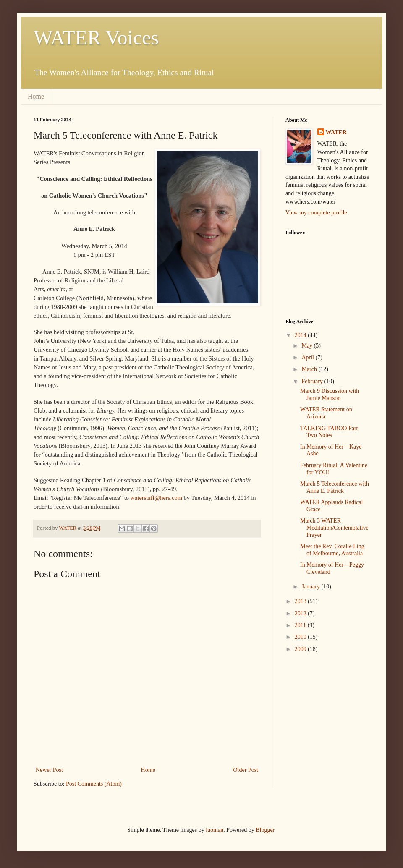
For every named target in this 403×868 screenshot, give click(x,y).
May (307, 346)
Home (36, 96)
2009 (301, 649)
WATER (336, 132)
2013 (301, 601)
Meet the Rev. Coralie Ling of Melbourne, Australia (332, 550)
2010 (301, 637)
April (308, 357)
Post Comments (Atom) (94, 784)
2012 (301, 613)
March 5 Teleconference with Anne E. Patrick (335, 487)
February (313, 381)
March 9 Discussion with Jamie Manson (330, 395)
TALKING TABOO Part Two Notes (329, 432)
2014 (301, 335)
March (310, 369)
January (311, 587)
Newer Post (49, 770)
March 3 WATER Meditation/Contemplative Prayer (334, 528)
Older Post (246, 770)
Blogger (265, 830)
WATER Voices (96, 38)
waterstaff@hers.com (156, 498)
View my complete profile (316, 213)
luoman (215, 830)
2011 (301, 625)
